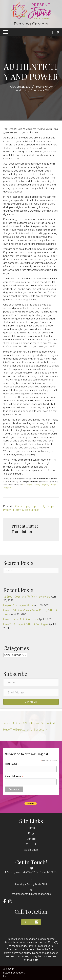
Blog (31, 833)
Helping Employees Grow (18, 605)
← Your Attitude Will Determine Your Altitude (30, 723)
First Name (12, 764)
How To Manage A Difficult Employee (26, 624)
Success (34, 510)
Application (31, 850)
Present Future (12, 510)
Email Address (14, 776)
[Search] (31, 570)
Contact (31, 844)
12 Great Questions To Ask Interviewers (27, 597)
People (51, 506)
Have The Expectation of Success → (25, 730)
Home (31, 828)
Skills (25, 510)
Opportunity (38, 506)
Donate (31, 839)
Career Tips (22, 506)
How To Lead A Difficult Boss (21, 619)
